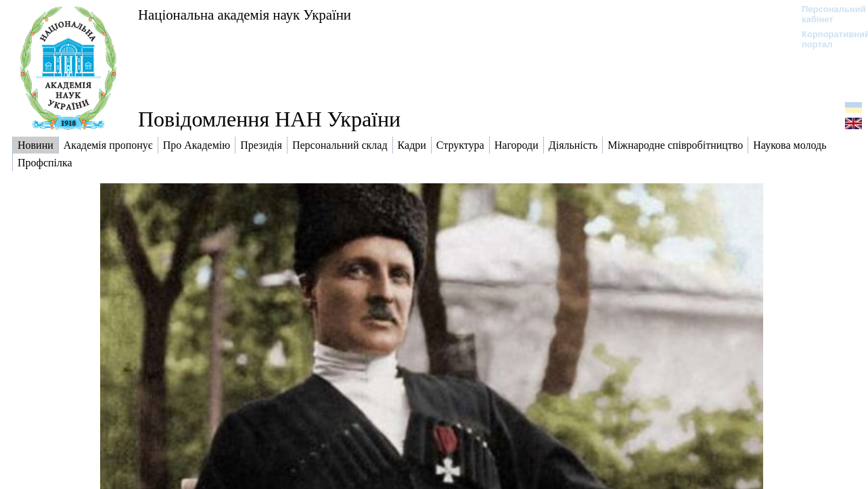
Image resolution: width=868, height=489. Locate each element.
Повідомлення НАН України (269, 119)
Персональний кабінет (827, 14)
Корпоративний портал (827, 39)
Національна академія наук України (245, 15)
